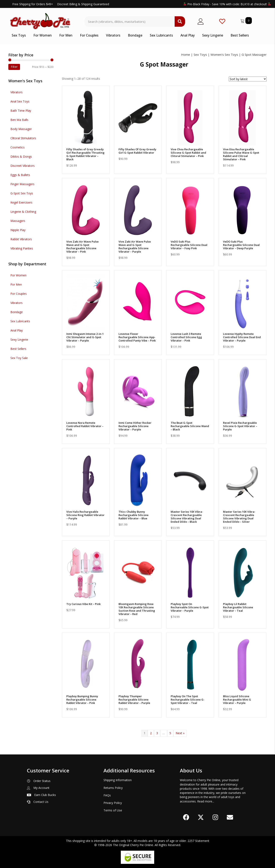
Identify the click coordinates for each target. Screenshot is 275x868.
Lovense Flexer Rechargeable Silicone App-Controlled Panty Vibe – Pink (137, 337)
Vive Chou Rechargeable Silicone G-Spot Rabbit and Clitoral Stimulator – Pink (188, 153)
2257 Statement (198, 841)
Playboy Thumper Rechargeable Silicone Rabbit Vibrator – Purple (134, 700)
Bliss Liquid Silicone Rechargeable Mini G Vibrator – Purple (237, 700)
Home (186, 54)
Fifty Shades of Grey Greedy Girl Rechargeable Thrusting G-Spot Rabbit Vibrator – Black (85, 154)
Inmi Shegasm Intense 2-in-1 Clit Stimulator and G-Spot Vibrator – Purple (85, 337)
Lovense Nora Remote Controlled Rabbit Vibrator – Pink (85, 426)
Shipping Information (118, 780)
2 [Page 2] (151, 733)
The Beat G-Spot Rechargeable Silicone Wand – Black (190, 426)
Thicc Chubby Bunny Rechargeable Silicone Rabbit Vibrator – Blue (134, 515)
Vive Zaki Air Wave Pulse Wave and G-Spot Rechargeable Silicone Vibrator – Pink (83, 247)
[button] (186, 817)
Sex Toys (200, 54)
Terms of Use (113, 810)
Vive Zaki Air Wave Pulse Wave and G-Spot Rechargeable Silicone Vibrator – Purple (135, 247)
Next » (180, 733)
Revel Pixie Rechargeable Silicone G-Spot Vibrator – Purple (240, 426)
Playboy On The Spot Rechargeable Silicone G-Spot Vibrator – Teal (188, 700)
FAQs (107, 795)
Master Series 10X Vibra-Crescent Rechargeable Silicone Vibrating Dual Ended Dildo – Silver (239, 517)
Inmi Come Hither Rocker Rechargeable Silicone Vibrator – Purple (135, 426)
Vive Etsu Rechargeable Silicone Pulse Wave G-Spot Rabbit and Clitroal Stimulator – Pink (241, 154)
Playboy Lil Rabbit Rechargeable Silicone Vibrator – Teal (238, 607)
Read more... (206, 801)
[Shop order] (248, 79)
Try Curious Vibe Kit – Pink (83, 604)
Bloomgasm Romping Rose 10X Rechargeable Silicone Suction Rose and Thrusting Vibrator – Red (137, 609)
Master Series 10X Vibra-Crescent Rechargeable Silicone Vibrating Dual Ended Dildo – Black (187, 517)
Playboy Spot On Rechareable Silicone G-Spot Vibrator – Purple (190, 607)
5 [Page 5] (170, 733)
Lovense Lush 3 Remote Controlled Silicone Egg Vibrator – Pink (186, 337)
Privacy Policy (113, 803)
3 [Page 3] (157, 733)
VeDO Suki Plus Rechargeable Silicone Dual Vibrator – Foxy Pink (189, 245)
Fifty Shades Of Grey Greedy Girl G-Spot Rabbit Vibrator (137, 151)
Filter (14, 67)
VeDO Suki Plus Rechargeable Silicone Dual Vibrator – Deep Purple (241, 245)
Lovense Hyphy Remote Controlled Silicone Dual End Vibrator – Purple (242, 337)
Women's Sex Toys (224, 54)
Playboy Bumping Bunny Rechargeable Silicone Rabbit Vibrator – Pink (82, 700)
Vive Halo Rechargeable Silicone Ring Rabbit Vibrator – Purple (85, 515)
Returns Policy (113, 788)
